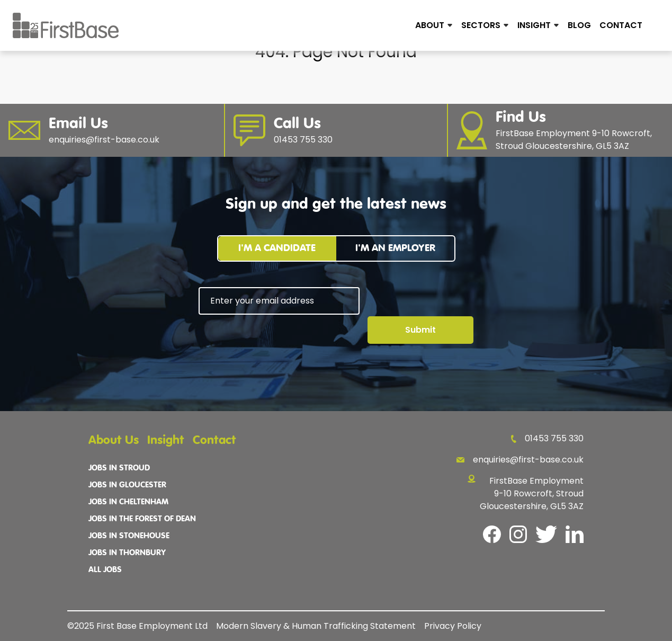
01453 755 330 (547, 438)
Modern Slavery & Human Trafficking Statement (316, 626)
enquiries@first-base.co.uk (520, 460)
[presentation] (279, 344)
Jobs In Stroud (119, 468)
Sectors (481, 25)
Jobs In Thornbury (127, 553)
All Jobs (105, 570)
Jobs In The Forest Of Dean (142, 519)
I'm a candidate (277, 248)
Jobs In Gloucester (127, 485)
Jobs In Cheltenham (128, 502)
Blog (579, 25)
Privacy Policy (453, 626)
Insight (534, 25)
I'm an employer (395, 248)
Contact (621, 25)
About (430, 25)
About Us (114, 440)
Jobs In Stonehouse (129, 536)
